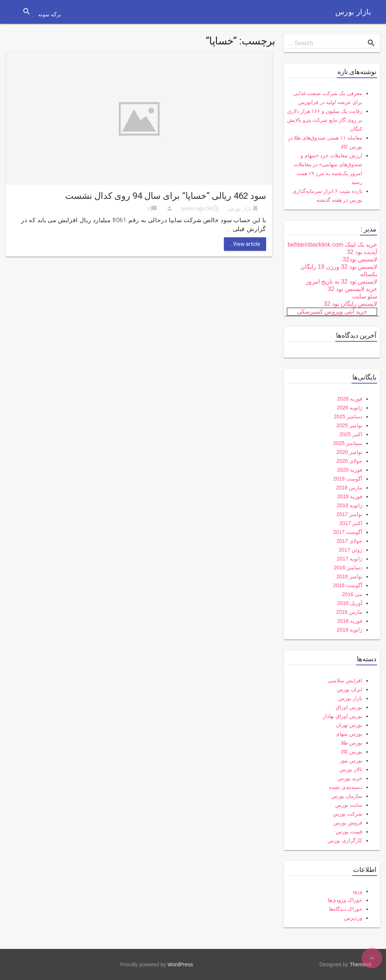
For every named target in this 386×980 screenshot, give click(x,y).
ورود (357, 891)
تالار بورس (351, 769)
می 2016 (352, 594)
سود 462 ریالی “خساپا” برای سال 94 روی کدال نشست (166, 196)
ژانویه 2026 (350, 408)
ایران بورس (350, 689)
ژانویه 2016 (350, 630)
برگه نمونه (50, 14)
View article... (245, 244)
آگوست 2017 (348, 532)
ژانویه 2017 (350, 559)
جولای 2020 (349, 461)
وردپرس (353, 918)
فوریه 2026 (350, 399)
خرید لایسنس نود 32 (353, 289)
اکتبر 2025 (351, 434)
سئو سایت (365, 296)
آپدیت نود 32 (362, 252)
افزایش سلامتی (345, 680)
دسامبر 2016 (348, 568)
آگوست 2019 (348, 479)
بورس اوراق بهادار (343, 716)
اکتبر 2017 (351, 523)
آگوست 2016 (348, 585)
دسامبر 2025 (348, 417)
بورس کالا (352, 752)
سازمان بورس (347, 796)
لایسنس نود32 (360, 259)
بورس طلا (352, 743)
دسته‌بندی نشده (346, 787)
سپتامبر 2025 (348, 443)
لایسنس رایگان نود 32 (350, 304)
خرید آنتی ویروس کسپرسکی (332, 312)
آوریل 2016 (350, 603)
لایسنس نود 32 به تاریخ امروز (341, 282)
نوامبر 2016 (349, 576)
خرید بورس (350, 778)
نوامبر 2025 (349, 425)
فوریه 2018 (350, 496)
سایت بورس (349, 805)
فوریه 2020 (350, 470)
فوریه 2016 (350, 621)
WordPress (180, 964)
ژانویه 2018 (350, 505)
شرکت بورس (348, 814)
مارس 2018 (349, 488)
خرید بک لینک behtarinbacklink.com (332, 245)
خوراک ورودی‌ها (345, 900)
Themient (360, 964)
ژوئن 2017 (350, 550)
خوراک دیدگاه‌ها (346, 909)
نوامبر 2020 (349, 452)
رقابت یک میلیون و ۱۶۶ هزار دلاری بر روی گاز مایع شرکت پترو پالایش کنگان (325, 120)
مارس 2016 (349, 612)
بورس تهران (349, 725)
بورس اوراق (349, 707)
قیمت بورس (349, 832)
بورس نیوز (351, 760)
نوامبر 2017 (349, 514)
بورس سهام (349, 734)
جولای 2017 (349, 541)
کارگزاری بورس (345, 840)
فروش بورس (348, 823)
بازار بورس (353, 12)
